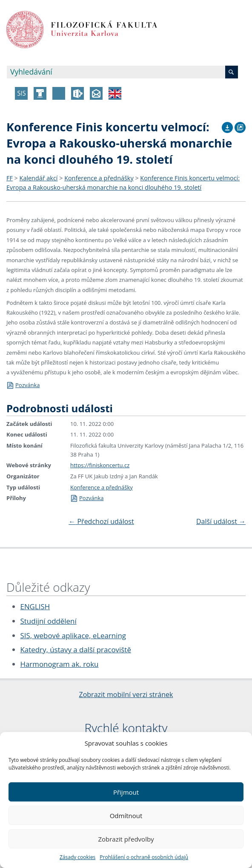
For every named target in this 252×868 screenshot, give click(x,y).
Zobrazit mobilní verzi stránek (126, 694)
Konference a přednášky (99, 178)
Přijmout (126, 792)
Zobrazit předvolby (126, 839)
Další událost (221, 521)
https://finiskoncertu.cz (100, 465)
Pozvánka (23, 385)
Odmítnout (126, 816)
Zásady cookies (77, 857)
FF (10, 178)
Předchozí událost (101, 521)
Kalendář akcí (39, 178)
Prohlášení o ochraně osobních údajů (144, 857)
